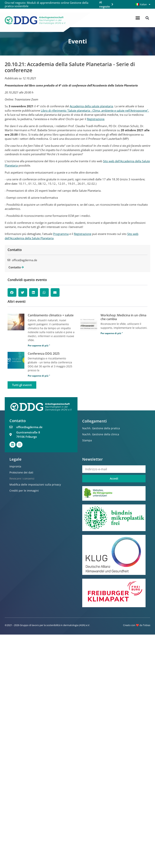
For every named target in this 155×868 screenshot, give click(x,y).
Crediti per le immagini (24, 491)
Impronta (15, 466)
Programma (61, 234)
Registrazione (96, 119)
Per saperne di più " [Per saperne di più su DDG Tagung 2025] (39, 376)
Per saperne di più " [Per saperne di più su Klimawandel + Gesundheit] (39, 345)
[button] (138, 18)
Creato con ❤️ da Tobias (137, 625)
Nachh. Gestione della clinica (101, 434)
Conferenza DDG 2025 (44, 354)
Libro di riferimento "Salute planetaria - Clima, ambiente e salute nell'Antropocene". (95, 110)
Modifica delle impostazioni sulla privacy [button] (35, 485)
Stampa (87, 440)
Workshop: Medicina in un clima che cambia (123, 317)
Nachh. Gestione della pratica (101, 428)
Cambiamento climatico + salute (51, 315)
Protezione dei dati (21, 472)
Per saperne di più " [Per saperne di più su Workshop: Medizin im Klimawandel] (112, 333)
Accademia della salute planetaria (91, 106)
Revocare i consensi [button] (22, 478)
